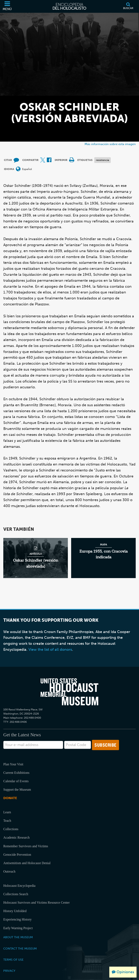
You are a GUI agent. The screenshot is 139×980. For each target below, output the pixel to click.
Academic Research (16, 837)
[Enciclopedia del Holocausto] (69, 6)
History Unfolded (15, 911)
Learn (7, 812)
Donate (10, 798)
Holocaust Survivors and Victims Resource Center (37, 903)
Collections (11, 829)
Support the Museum (17, 790)
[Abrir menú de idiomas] (18, 169)
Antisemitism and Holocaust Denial (27, 863)
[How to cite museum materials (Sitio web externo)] (16, 160)
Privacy (9, 971)
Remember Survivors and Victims (26, 846)
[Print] (72, 160)
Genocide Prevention (17, 855)
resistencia (102, 160)
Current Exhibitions (16, 773)
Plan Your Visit (13, 764)
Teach (7, 821)
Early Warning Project (18, 928)
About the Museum (18, 937)
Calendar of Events (16, 781)
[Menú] (7, 6)
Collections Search (16, 894)
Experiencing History (17, 919)
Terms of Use (13, 960)
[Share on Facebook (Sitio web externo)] (49, 160)
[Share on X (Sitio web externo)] (43, 160)
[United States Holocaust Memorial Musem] (69, 692)
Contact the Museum (20, 949)
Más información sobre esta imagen (110, 144)
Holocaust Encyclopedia (19, 886)
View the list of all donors (50, 649)
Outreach (9, 871)
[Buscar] (128, 6)
